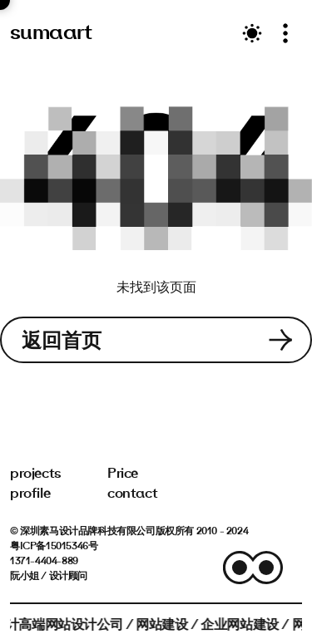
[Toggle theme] (252, 33)
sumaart (51, 32)
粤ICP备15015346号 (54, 545)
